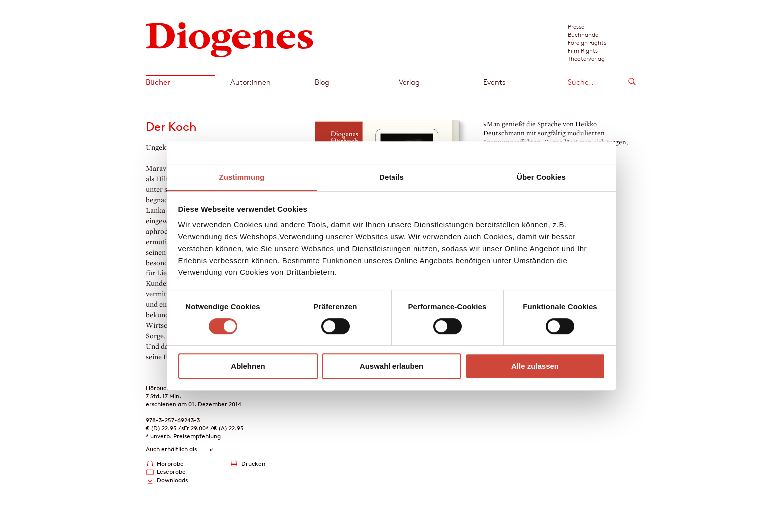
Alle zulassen (535, 366)
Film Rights (583, 50)
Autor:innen (250, 82)
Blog (322, 82)
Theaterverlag (586, 58)
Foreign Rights (587, 42)
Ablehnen (248, 366)
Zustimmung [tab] (242, 177)
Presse (576, 26)
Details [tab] (391, 177)
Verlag (409, 82)
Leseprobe (171, 471)
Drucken (253, 463)
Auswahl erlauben (391, 366)
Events (494, 82)
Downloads (172, 480)
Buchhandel (584, 34)
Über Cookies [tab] (541, 177)
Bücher (158, 82)
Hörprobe (170, 463)
